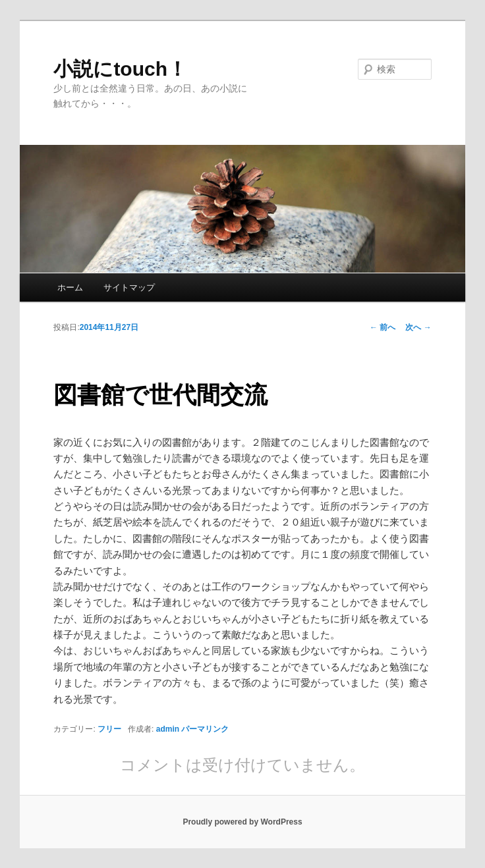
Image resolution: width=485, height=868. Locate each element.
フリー (109, 729)
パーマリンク (205, 729)
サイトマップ (129, 287)
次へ (418, 327)
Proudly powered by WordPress (242, 822)
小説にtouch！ (120, 69)
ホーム (70, 287)
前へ (383, 327)
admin (168, 729)
